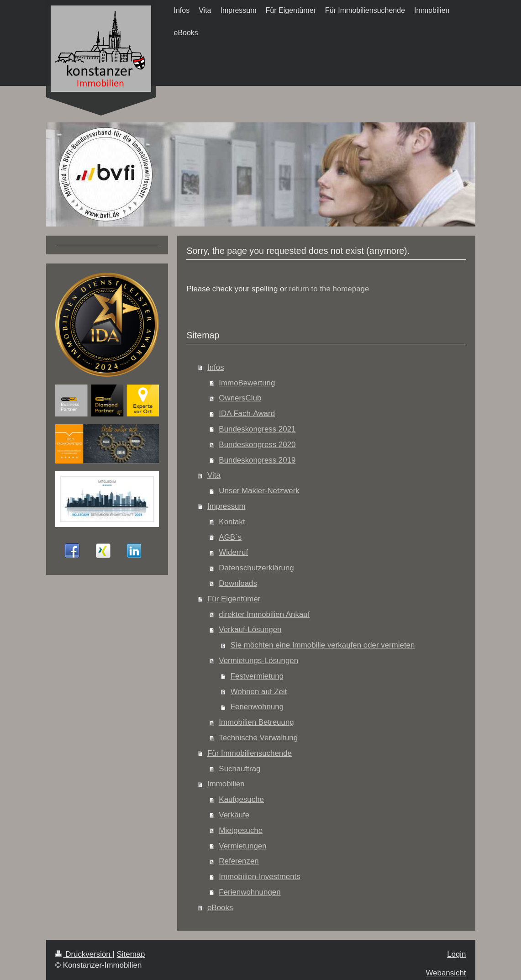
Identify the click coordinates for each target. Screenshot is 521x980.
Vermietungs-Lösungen (258, 661)
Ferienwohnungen (250, 892)
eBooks (220, 908)
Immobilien (226, 784)
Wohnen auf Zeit (259, 692)
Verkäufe (234, 815)
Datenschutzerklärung (256, 568)
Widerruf (233, 552)
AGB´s (230, 537)
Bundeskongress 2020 (257, 445)
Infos (216, 367)
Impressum (226, 506)
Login (456, 954)
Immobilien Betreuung (256, 722)
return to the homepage (329, 289)
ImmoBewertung (247, 383)
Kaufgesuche (241, 799)
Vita (214, 475)
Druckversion (84, 954)
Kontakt (232, 522)
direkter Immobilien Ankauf (264, 614)
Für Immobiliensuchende (250, 753)
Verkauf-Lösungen (250, 630)
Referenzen (239, 861)
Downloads (238, 583)
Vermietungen (242, 846)
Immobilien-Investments (259, 877)
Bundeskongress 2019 (257, 460)
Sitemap (131, 954)
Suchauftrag (239, 769)
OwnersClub (240, 398)
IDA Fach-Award (247, 414)
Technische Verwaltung (258, 738)
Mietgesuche (241, 830)
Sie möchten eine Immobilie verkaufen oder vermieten (323, 645)
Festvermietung (257, 676)
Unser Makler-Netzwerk (259, 491)
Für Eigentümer (234, 599)
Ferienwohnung (257, 707)
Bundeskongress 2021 (257, 429)
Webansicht (446, 973)
